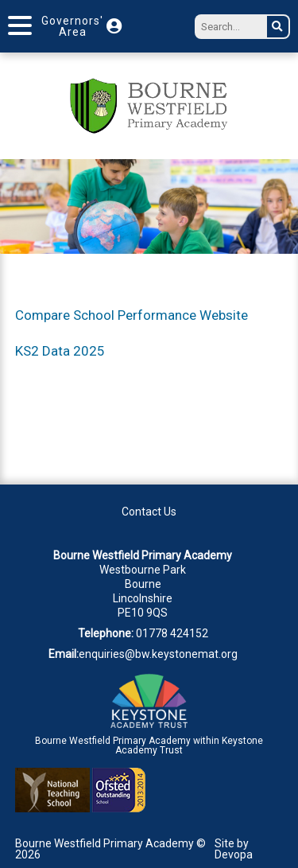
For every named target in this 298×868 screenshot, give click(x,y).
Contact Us (149, 512)
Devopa (234, 854)
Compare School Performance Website (132, 315)
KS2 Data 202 (56, 351)
